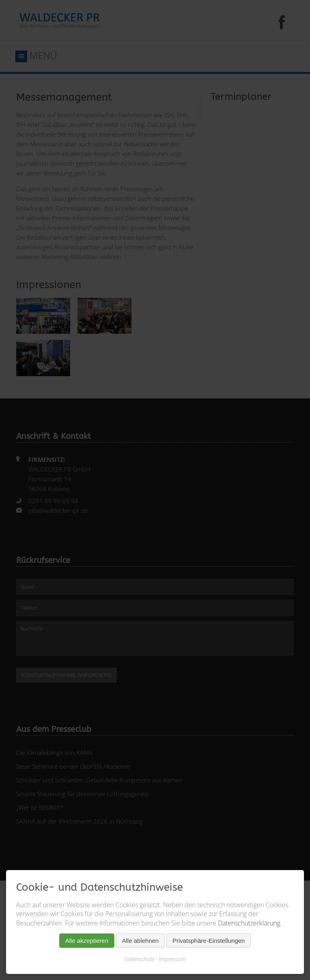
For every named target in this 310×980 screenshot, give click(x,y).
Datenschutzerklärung (249, 923)
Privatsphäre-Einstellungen (208, 941)
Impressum (172, 959)
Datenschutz (139, 959)
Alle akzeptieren (87, 941)
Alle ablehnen (140, 941)
